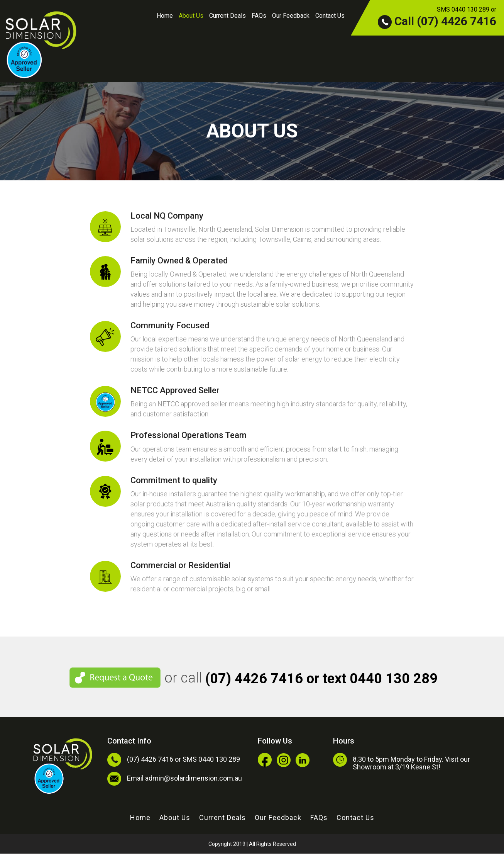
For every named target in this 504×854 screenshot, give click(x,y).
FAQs (259, 16)
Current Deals (227, 16)
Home (165, 16)
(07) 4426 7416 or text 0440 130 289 (321, 679)
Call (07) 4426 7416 (437, 21)
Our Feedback (291, 16)
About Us (191, 16)
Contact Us (330, 16)
